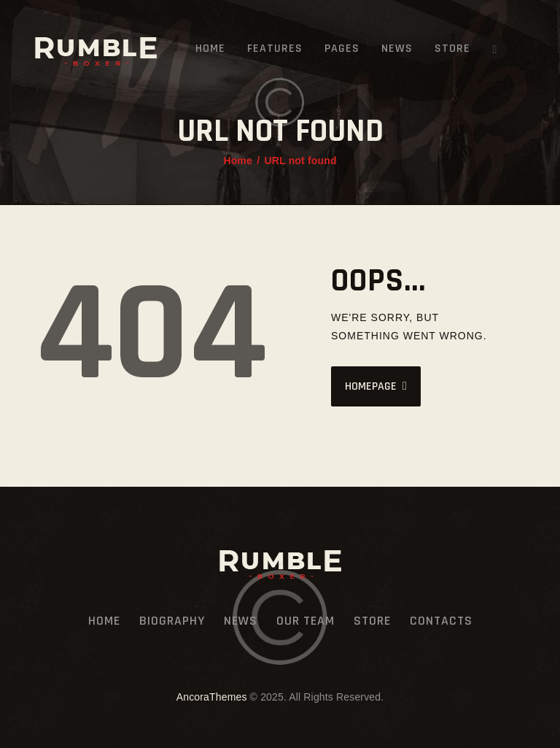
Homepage (371, 386)
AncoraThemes (212, 697)
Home (238, 161)
